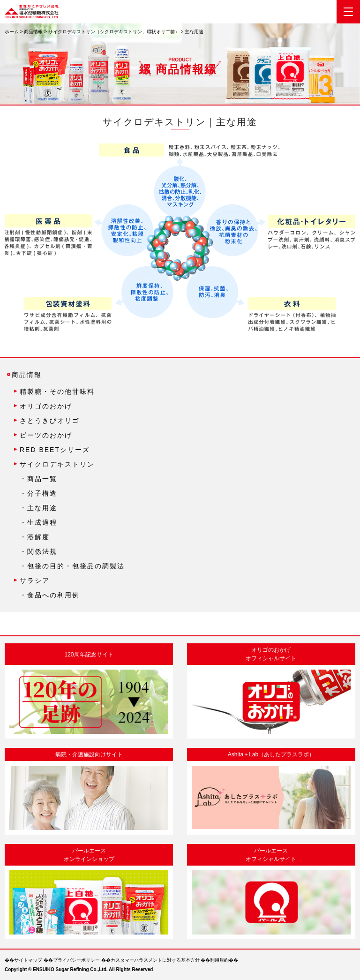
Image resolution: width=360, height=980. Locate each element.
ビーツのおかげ (46, 435)
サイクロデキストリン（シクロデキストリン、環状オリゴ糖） (114, 32)
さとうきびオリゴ (50, 421)
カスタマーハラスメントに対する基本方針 (155, 960)
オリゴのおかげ (46, 406)
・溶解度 (35, 537)
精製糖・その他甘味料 (57, 392)
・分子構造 (38, 493)
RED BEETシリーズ (55, 450)
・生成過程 (38, 522)
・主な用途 (38, 508)
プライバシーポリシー (76, 960)
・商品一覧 (38, 479)
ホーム (12, 32)
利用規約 (219, 960)
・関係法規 (38, 551)
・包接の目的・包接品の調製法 (72, 566)
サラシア (35, 580)
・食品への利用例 (50, 595)
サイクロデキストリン (57, 464)
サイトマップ (28, 960)
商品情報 (33, 32)
